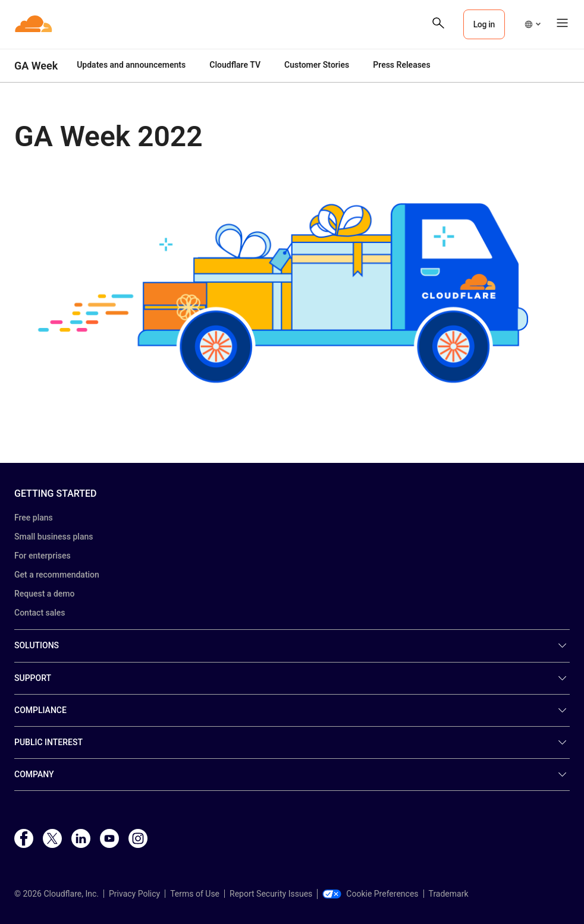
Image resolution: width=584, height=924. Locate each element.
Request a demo (44, 594)
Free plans (34, 518)
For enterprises (43, 556)
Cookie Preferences (370, 894)
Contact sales (40, 613)
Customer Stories (317, 65)
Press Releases (401, 65)
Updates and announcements (131, 65)
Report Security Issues (271, 894)
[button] (532, 24)
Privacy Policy (134, 894)
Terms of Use (195, 894)
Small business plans (54, 537)
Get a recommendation (57, 575)
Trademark (449, 894)
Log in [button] (484, 24)
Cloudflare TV (235, 65)
